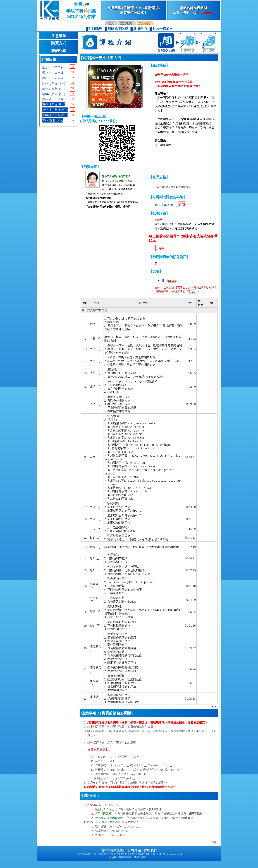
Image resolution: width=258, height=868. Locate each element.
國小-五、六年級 (53, 78)
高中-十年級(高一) (54, 104)
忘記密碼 (126, 23)
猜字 (169, 280)
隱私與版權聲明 (113, 857)
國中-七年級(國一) (54, 83)
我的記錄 (59, 51)
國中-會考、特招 (53, 99)
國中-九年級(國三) (54, 94)
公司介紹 (134, 857)
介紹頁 (160, 248)
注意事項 (59, 36)
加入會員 (144, 23)
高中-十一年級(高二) (55, 110)
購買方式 (59, 43)
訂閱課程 (95, 29)
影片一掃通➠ (162, 29)
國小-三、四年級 (53, 73)
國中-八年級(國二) (54, 89)
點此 (193, 292)
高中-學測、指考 (53, 120)
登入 (111, 23)
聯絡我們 (150, 857)
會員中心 (140, 29)
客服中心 (122, 749)
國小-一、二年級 (53, 67)
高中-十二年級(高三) (55, 115)
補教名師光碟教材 (193, 10)
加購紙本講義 (118, 29)
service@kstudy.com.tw (124, 833)
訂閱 (72, 67)
